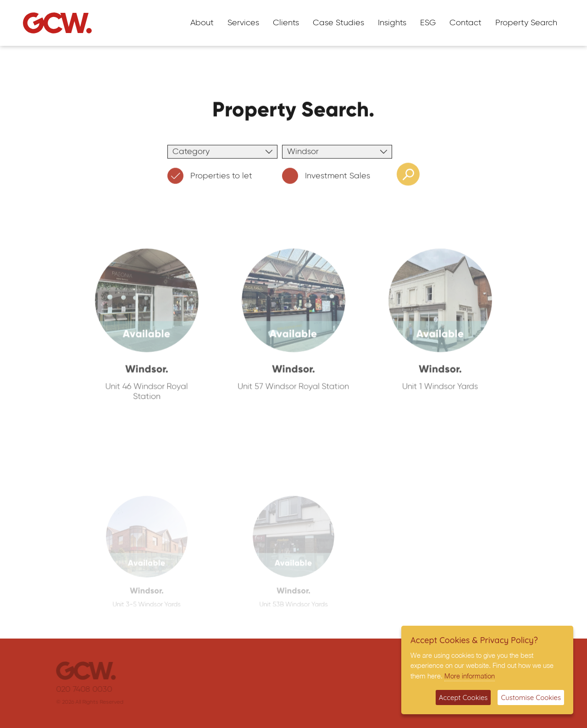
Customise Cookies (531, 697)
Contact (465, 23)
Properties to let (210, 178)
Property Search (526, 23)
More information (470, 676)
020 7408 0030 (89, 689)
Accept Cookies (463, 697)
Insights (392, 23)
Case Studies (338, 23)
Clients (286, 23)
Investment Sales (326, 178)
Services (243, 23)
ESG (428, 23)
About (202, 23)
